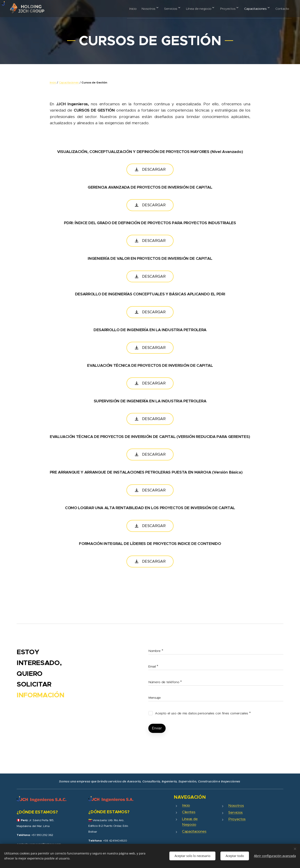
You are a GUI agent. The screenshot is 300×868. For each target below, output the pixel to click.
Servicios (236, 812)
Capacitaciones (69, 83)
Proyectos (237, 819)
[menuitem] (117, 9)
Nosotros (236, 806)
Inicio (53, 83)
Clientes (189, 812)
